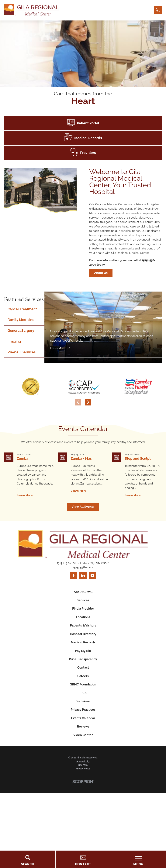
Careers (83, 676)
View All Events (83, 507)
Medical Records (83, 642)
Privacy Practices (83, 710)
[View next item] (88, 402)
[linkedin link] (83, 576)
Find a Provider (83, 609)
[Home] (31, 10)
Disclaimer (83, 701)
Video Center (83, 735)
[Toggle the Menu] (138, 859)
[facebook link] (74, 576)
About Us (104, 273)
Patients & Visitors (83, 625)
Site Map (83, 765)
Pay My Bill (83, 651)
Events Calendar (83, 718)
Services (83, 600)
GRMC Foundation (83, 684)
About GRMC (83, 592)
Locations (83, 617)
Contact (83, 668)
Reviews (83, 726)
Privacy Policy (83, 769)
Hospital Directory (83, 634)
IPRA (83, 693)
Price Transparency (83, 659)
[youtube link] (92, 576)
